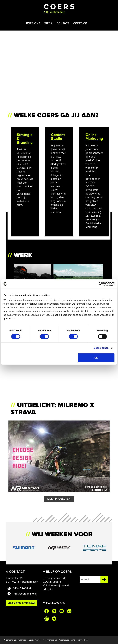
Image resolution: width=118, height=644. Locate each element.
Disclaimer (34, 640)
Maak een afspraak (22, 603)
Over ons (33, 23)
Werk (48, 23)
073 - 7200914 (18, 589)
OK (96, 358)
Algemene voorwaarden (15, 640)
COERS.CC (80, 23)
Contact (63, 23)
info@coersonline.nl (21, 594)
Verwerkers (83, 640)
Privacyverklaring (49, 640)
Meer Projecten (59, 499)
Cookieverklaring (67, 640)
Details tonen (101, 348)
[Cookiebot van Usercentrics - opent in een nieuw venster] (101, 284)
